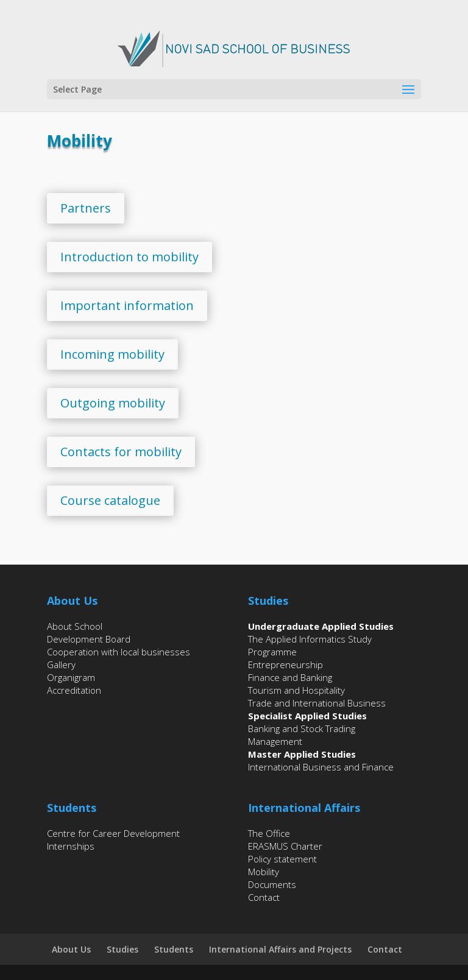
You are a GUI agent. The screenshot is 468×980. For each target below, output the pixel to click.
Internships (71, 846)
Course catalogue (110, 500)
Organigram (71, 677)
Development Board (89, 639)
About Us (71, 949)
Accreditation (74, 690)
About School (75, 626)
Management (275, 741)
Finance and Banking (290, 677)
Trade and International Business (317, 703)
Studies (122, 949)
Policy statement (282, 859)
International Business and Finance (321, 767)
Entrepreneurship (285, 664)
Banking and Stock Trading (302, 728)
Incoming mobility (112, 354)
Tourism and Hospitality (296, 690)
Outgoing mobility (113, 403)
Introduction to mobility (129, 257)
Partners (86, 208)
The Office (269, 833)
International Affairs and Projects (280, 949)
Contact (264, 897)
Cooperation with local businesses (119, 652)
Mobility (264, 872)
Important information (127, 305)
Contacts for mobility (121, 452)
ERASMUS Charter (285, 846)
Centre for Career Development (113, 833)
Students (174, 949)
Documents (272, 884)
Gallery (61, 664)
